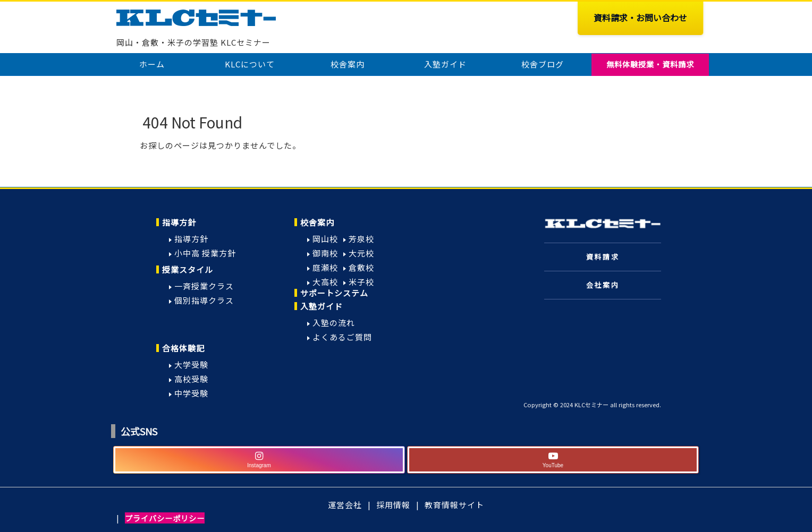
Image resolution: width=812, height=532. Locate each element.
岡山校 (325, 239)
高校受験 (191, 379)
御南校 (325, 253)
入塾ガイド (322, 306)
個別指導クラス (204, 300)
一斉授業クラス (204, 286)
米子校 (361, 282)
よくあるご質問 (342, 337)
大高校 (325, 282)
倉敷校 (361, 267)
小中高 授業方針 (205, 253)
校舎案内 (317, 222)
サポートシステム (334, 293)
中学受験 (191, 393)
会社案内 (603, 285)
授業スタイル (188, 269)
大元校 (361, 253)
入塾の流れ (334, 323)
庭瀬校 (325, 267)
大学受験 (191, 364)
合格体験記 (183, 348)
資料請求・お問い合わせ (640, 18)
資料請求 (603, 257)
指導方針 (179, 222)
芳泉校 (361, 239)
